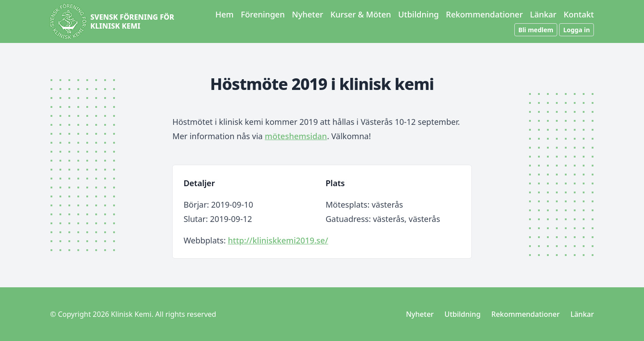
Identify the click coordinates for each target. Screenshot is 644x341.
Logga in (576, 30)
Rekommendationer (484, 14)
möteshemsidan (296, 136)
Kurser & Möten (361, 14)
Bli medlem (536, 30)
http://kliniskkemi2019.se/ (278, 240)
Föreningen (263, 14)
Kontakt (579, 14)
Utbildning (418, 14)
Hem (225, 14)
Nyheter (308, 14)
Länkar (543, 14)
